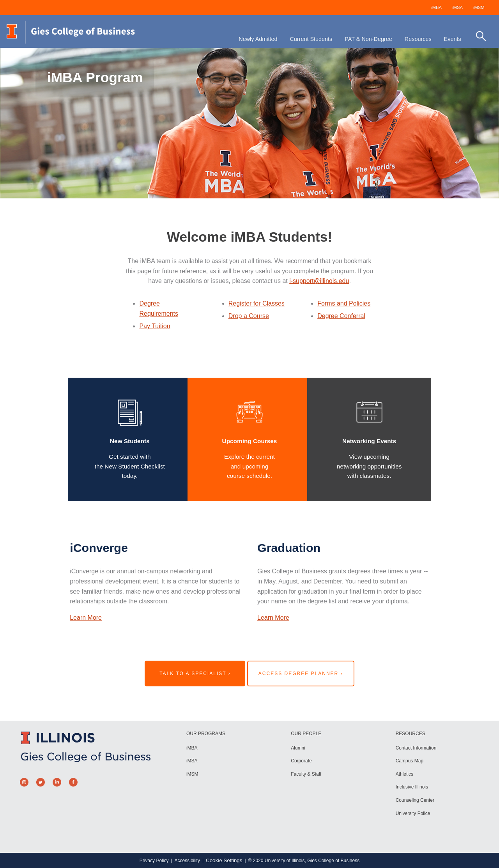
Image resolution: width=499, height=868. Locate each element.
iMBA (436, 7)
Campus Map (410, 761)
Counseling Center (415, 800)
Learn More (86, 618)
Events (453, 39)
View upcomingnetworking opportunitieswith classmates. (369, 466)
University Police (413, 813)
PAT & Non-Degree (368, 39)
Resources (418, 39)
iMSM (479, 7)
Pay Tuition (155, 326)
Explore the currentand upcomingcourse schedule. (249, 466)
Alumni (298, 748)
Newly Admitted (258, 39)
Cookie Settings (224, 860)
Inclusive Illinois (412, 787)
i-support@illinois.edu (319, 281)
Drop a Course (249, 316)
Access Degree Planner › (301, 674)
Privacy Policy (154, 861)
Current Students (311, 39)
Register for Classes (257, 303)
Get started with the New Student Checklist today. (130, 466)
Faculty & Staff (306, 774)
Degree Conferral (341, 316)
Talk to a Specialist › (195, 674)
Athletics (404, 774)
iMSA (457, 7)
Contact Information (416, 748)
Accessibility (187, 861)
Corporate (301, 761)
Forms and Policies (344, 303)
